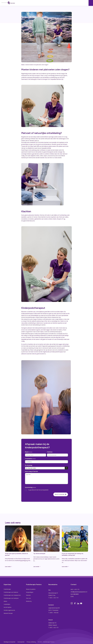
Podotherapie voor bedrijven (11, 598)
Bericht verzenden (60, 494)
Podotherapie (7, 589)
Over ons (28, 598)
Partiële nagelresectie (9, 610)
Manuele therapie (8, 613)
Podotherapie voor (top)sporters (12, 595)
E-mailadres (30, 459)
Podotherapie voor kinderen (11, 592)
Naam (29, 452)
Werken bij (29, 601)
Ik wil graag (29, 465)
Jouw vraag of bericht (31, 471)
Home (23, 65)
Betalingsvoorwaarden (10, 642)
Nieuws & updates (31, 589)
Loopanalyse (7, 604)
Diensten (28, 595)
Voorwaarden (21, 642)
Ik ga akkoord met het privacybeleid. (38, 490)
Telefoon (50, 452)
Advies (5, 601)
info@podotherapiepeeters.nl (79, 592)
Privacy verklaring (31, 642)
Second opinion (8, 607)
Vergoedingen (30, 592)
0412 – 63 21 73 (75, 589)
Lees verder (8, 567)
